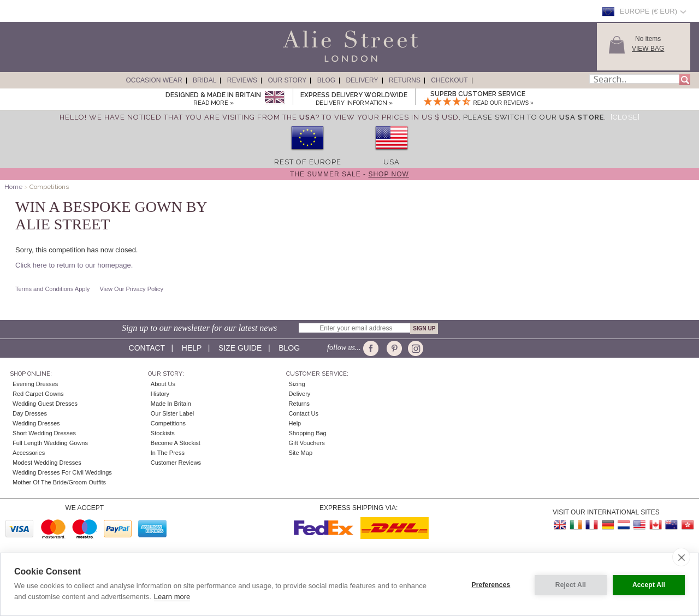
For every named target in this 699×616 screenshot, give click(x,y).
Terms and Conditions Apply (52, 289)
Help (192, 348)
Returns (405, 80)
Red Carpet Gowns (38, 394)
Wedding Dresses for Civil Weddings (62, 472)
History (160, 394)
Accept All (649, 584)
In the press (168, 453)
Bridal (205, 80)
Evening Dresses (35, 384)
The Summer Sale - (349, 174)
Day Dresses (30, 413)
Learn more (172, 597)
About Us (163, 384)
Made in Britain (171, 404)
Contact (147, 348)
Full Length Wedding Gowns (50, 443)
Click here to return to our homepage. (74, 265)
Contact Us (304, 413)
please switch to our (534, 117)
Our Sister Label (172, 413)
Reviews (242, 80)
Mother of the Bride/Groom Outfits (59, 482)
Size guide (240, 348)
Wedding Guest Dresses (45, 404)
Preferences (490, 584)
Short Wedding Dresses (44, 433)
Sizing (297, 384)
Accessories (29, 453)
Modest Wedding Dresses (47, 463)
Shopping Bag (308, 433)
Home (13, 187)
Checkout (449, 80)
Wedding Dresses (36, 423)
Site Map (301, 453)
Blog (326, 80)
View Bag (648, 49)
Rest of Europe (308, 162)
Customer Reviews (176, 463)
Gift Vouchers (307, 443)
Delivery (362, 80)
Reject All (569, 584)
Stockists (163, 433)
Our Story (287, 80)
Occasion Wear (154, 80)
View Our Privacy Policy (131, 289)
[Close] (625, 117)
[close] (681, 557)
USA (392, 162)
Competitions (168, 423)
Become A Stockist (176, 443)
